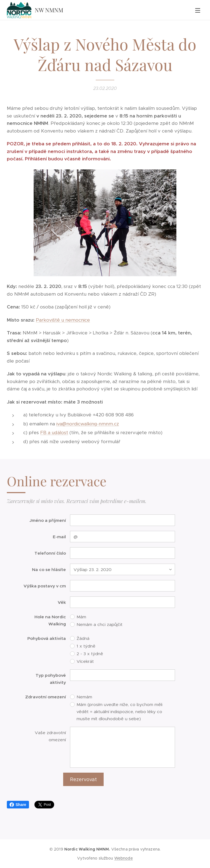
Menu (198, 10)
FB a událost (54, 433)
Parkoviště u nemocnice (63, 320)
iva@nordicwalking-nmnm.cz (88, 424)
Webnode (124, 858)
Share (18, 805)
